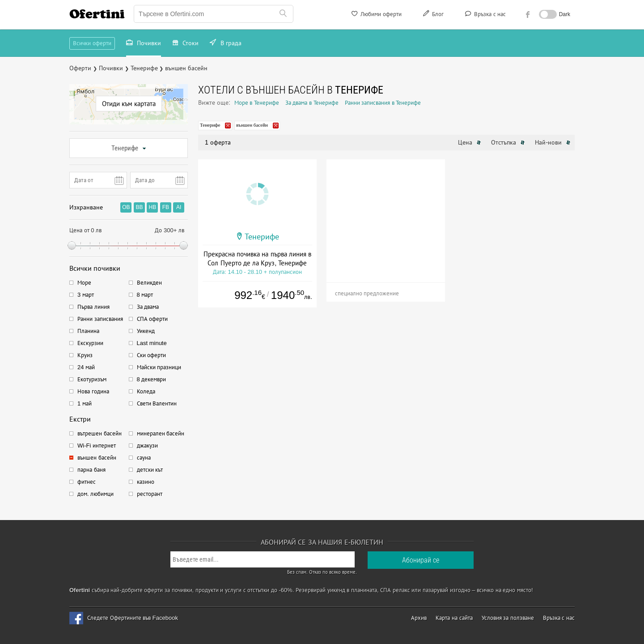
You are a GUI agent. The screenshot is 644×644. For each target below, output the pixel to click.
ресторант (150, 494)
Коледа (146, 391)
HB (153, 207)
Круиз (85, 355)
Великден (149, 283)
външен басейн (97, 458)
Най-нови (553, 142)
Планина (88, 331)
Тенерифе (129, 148)
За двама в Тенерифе (312, 103)
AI (179, 207)
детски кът (150, 470)
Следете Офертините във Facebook (133, 618)
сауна (144, 458)
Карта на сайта (454, 618)
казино (146, 482)
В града (226, 44)
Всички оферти (92, 43)
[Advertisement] (386, 215)
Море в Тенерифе (257, 103)
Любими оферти (376, 15)
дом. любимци (95, 494)
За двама (148, 307)
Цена (470, 142)
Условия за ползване (508, 618)
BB (139, 207)
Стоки (186, 44)
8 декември (152, 379)
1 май (85, 403)
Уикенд (146, 331)
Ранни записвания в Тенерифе (383, 103)
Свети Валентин (157, 403)
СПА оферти (153, 319)
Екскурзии (90, 343)
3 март (86, 295)
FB (166, 207)
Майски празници (159, 367)
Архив (419, 618)
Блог (432, 15)
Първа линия (93, 307)
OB (126, 207)
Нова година (93, 391)
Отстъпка (508, 142)
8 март (145, 295)
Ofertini (97, 14)
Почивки (144, 44)
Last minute (152, 343)
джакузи (147, 446)
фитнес (87, 482)
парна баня (91, 470)
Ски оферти (152, 355)
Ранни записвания (100, 319)
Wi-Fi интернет (97, 446)
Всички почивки (95, 268)
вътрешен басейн (100, 433)
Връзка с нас (485, 15)
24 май (86, 367)
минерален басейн (161, 433)
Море (84, 283)
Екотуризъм (92, 379)
